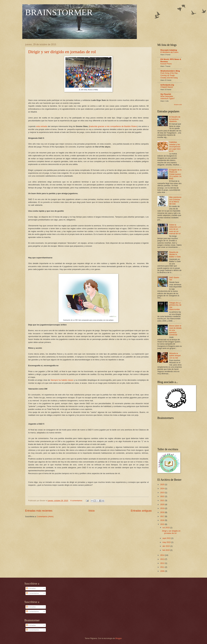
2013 (163, 559)
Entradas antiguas (141, 511)
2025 (163, 484)
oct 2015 (166, 528)
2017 (163, 516)
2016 (163, 520)
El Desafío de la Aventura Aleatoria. (175, 119)
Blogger (119, 638)
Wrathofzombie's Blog (170, 71)
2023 (163, 493)
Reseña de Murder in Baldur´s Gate (175, 254)
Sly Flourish (166, 94)
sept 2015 (167, 538)
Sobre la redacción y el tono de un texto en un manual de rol (175, 229)
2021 (163, 500)
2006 (163, 571)
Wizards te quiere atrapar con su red (175, 356)
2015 (163, 524)
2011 (163, 567)
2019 (163, 508)
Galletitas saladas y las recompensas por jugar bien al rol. (175, 147)
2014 (163, 555)
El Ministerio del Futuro (169, 52)
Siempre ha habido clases (62, 380)
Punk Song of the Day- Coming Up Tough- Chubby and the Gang (169, 75)
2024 (163, 488)
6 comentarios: (77, 501)
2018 (163, 512)
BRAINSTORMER (59, 12)
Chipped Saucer (167, 87)
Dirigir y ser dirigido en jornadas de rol (62, 52)
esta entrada (42, 126)
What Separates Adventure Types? (167, 98)
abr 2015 (166, 546)
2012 (163, 563)
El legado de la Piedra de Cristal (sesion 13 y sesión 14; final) (175, 174)
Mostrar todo (178, 105)
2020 (163, 504)
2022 (163, 496)
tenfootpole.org (167, 85)
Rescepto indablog (169, 50)
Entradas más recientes (39, 511)
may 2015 (167, 542)
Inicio (92, 511)
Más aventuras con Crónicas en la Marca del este (175, 200)
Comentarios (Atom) (45, 517)
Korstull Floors (166, 64)
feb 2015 (166, 550)
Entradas (31, 588)
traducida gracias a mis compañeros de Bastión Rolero (113, 126)
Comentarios (32, 593)
